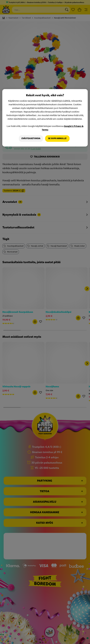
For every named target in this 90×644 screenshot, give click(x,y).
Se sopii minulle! (57, 139)
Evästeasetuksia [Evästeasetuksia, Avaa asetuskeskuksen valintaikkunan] (31, 139)
